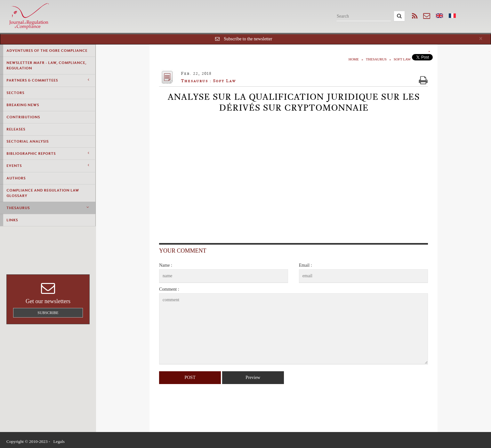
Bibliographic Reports (48, 153)
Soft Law (402, 59)
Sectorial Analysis (28, 141)
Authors (16, 178)
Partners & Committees (48, 80)
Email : (306, 265)
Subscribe (48, 313)
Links (12, 220)
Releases (16, 129)
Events (48, 165)
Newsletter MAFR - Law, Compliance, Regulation (46, 65)
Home (354, 59)
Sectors (15, 93)
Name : (166, 265)
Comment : (169, 289)
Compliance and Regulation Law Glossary (43, 193)
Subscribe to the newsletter (248, 39)
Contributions (23, 117)
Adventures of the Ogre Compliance (47, 51)
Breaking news (23, 105)
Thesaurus (48, 208)
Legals (59, 441)
